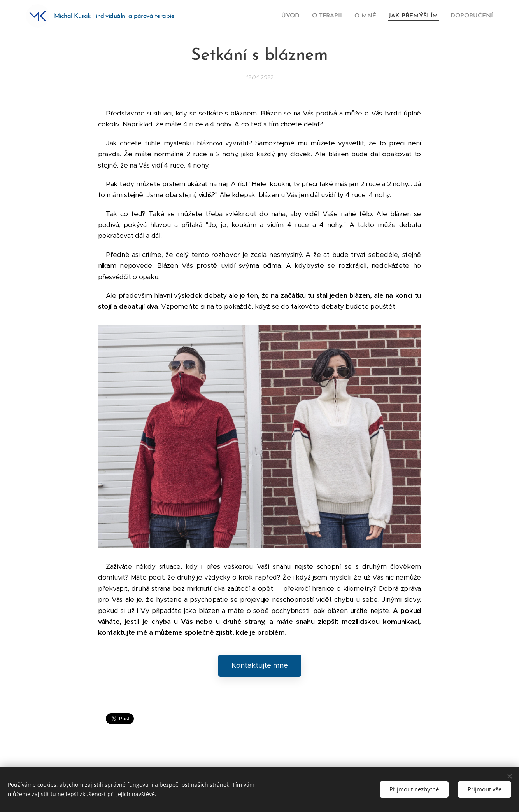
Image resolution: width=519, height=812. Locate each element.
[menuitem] (298, 16)
